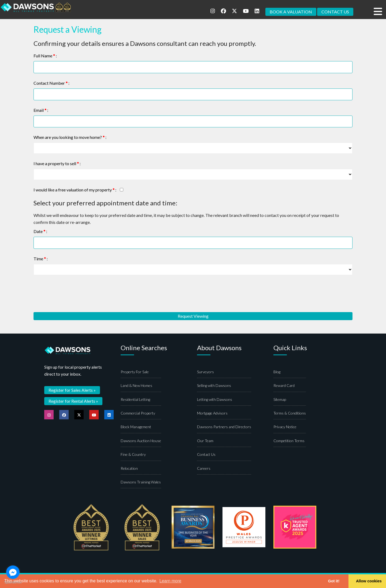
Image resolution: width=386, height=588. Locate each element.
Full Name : (45, 56)
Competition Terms (289, 441)
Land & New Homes (136, 386)
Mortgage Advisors (212, 413)
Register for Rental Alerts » (73, 401)
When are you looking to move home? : (70, 137)
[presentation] (74, 294)
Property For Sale (135, 372)
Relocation (129, 468)
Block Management (136, 427)
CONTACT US (335, 12)
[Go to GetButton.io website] (13, 583)
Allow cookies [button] (369, 581)
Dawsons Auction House (141, 441)
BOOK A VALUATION (291, 12)
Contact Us (206, 455)
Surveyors (205, 372)
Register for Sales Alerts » (72, 390)
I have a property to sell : (57, 164)
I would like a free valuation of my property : (75, 190)
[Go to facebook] (13, 572)
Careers (204, 468)
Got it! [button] (334, 581)
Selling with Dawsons (214, 386)
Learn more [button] (170, 581)
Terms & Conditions (290, 413)
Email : (41, 110)
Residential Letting (135, 400)
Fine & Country (133, 455)
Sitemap (280, 400)
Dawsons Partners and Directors (224, 427)
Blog (277, 372)
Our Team (205, 441)
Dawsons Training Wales (141, 482)
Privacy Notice (285, 427)
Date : (40, 232)
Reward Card (284, 386)
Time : (41, 259)
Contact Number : (51, 83)
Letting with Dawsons (215, 400)
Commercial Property (138, 413)
